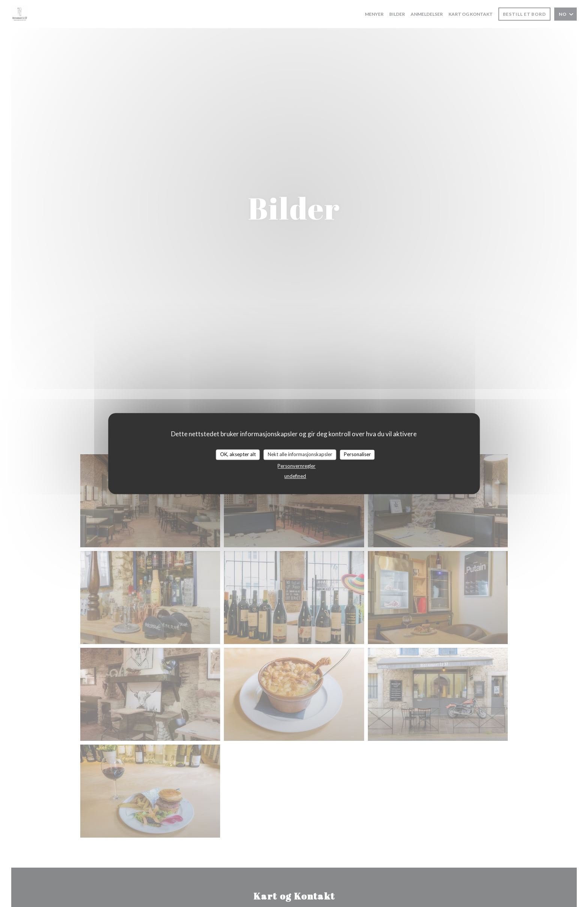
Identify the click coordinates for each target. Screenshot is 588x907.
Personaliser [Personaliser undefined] (357, 454)
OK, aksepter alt (238, 454)
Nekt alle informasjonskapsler (300, 454)
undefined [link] (295, 476)
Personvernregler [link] (296, 466)
